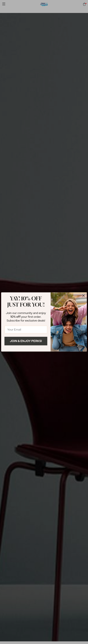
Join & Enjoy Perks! (26, 341)
